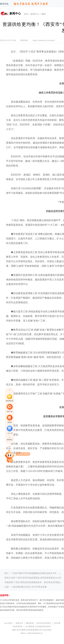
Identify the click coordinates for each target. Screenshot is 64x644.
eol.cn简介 (9, 623)
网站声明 (30, 623)
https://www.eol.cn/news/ (44, 40)
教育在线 (4, 4)
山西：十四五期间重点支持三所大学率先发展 (26, 587)
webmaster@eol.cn (35, 633)
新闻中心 (35, 14)
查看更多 (9, 440)
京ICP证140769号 (44, 623)
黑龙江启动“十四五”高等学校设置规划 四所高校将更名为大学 (33, 578)
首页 (26, 14)
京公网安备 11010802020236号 (38, 627)
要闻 (44, 14)
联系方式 (19, 623)
